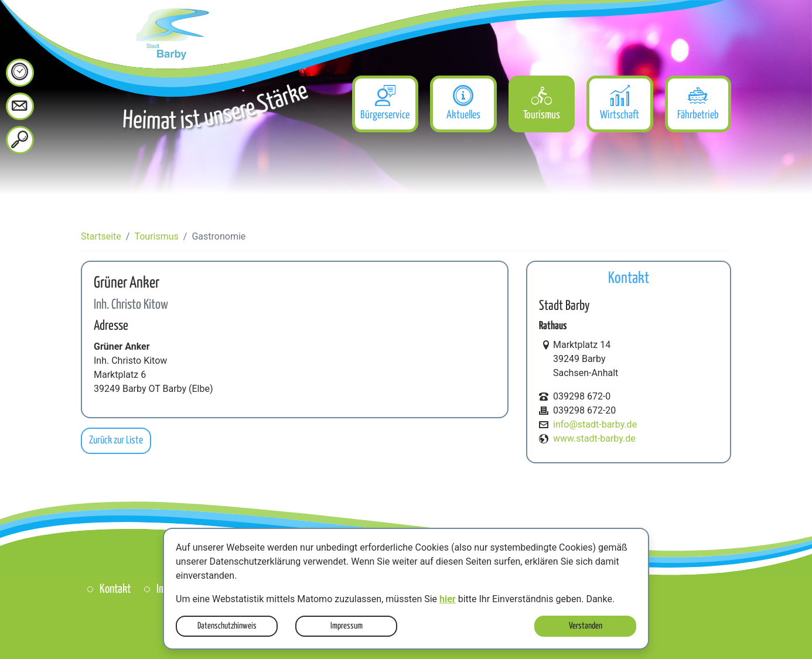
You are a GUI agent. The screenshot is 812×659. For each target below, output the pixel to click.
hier (448, 599)
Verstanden (586, 626)
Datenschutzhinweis (227, 626)
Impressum (347, 626)
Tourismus (156, 236)
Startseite (101, 236)
